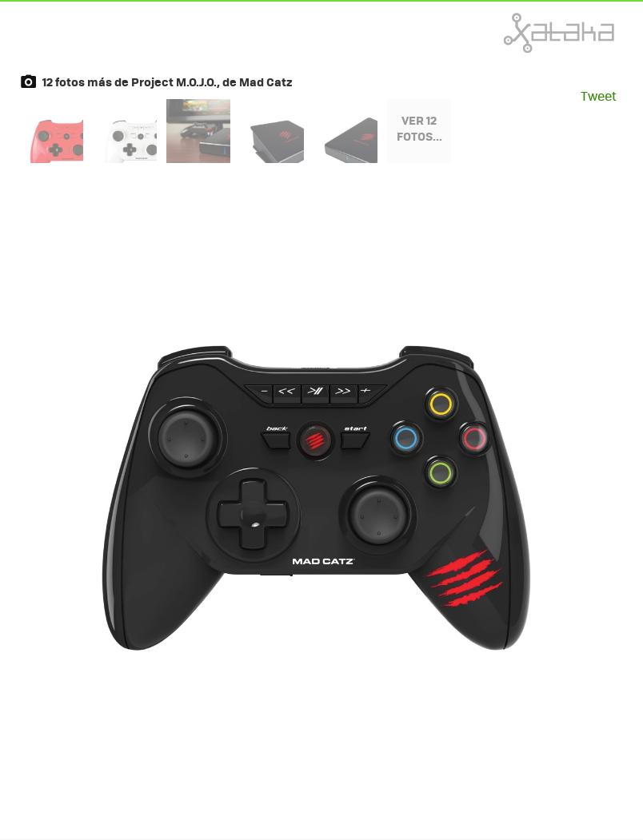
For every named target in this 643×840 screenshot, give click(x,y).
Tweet (599, 96)
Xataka (524, 33)
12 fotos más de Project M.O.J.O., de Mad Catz (167, 82)
